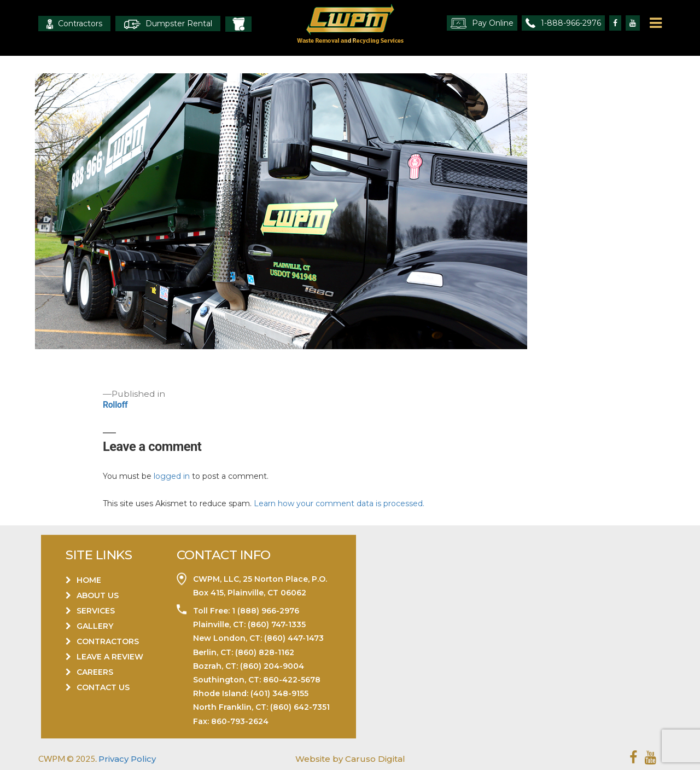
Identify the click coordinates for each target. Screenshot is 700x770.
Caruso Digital (374, 759)
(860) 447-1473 (294, 639)
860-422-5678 (292, 680)
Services (96, 611)
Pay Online (482, 23)
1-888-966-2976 (563, 23)
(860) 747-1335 (276, 625)
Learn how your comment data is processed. (339, 503)
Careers (95, 672)
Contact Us (103, 687)
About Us (98, 595)
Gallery (95, 626)
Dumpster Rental (168, 24)
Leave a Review (110, 657)
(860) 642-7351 (300, 708)
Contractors (74, 24)
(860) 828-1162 (265, 652)
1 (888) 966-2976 (264, 611)
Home (89, 580)
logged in (172, 476)
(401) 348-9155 (279, 694)
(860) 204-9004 (272, 666)
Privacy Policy (127, 759)
